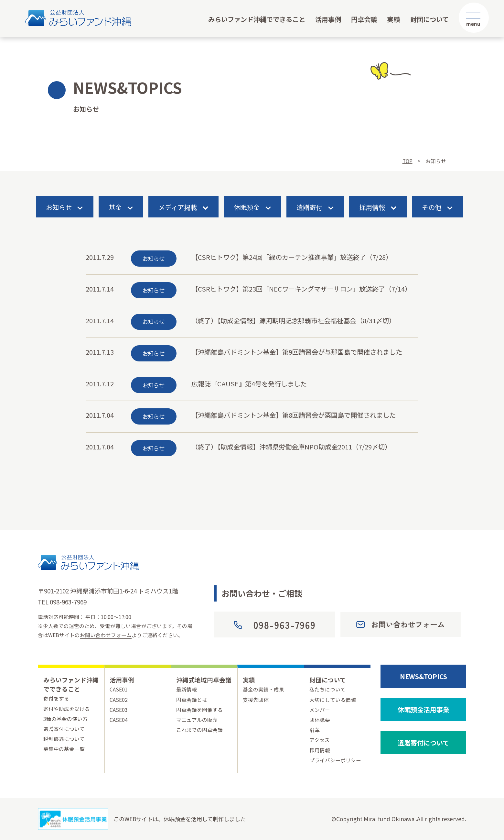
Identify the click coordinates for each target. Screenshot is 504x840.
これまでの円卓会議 (199, 730)
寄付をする (56, 698)
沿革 (315, 730)
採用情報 (372, 207)
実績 (393, 19)
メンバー (320, 710)
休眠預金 (247, 207)
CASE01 (119, 689)
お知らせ (59, 207)
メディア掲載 (178, 207)
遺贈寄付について (64, 729)
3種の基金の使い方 (65, 719)
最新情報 (187, 689)
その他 (432, 207)
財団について (429, 19)
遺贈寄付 (309, 207)
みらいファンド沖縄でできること (257, 19)
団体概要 (320, 720)
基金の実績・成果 (263, 689)
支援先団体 (256, 700)
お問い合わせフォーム (106, 635)
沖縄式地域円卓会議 (204, 680)
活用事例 (328, 19)
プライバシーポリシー (335, 760)
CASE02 (119, 700)
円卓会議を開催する (199, 710)
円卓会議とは (192, 700)
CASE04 (119, 720)
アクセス (320, 740)
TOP (407, 161)
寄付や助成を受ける (67, 709)
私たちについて (327, 689)
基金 (115, 207)
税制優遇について (64, 739)
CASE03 (119, 710)
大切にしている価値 (333, 700)
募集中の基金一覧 (64, 749)
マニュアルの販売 (197, 720)
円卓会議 (364, 19)
